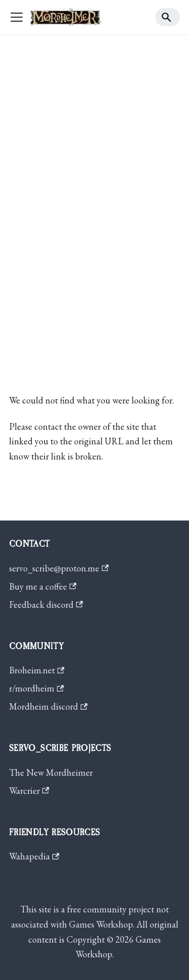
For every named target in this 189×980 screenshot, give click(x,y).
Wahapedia (34, 856)
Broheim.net (37, 670)
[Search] (168, 17)
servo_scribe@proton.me (59, 568)
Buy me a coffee (43, 586)
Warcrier (29, 791)
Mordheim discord (48, 706)
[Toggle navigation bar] (17, 17)
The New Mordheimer (51, 772)
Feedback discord (46, 604)
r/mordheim (37, 688)
